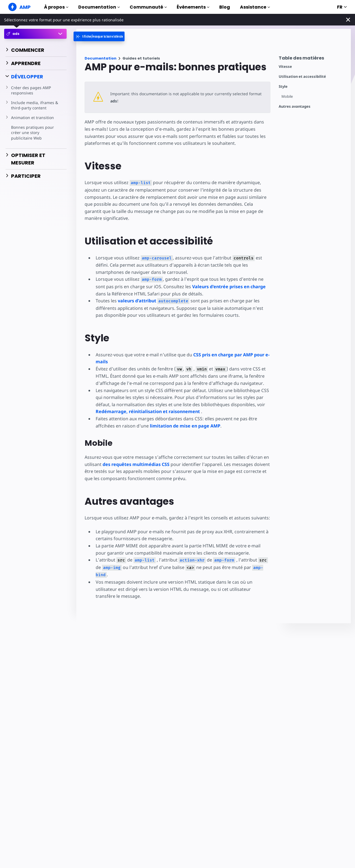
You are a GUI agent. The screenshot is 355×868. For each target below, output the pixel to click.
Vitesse (285, 67)
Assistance (255, 7)
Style (283, 87)
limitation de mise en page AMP (184, 426)
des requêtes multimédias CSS (136, 464)
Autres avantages (295, 106)
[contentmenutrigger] (312, 59)
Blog (225, 7)
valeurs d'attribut (153, 301)
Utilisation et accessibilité (302, 77)
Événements (193, 7)
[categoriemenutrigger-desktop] (112, 36)
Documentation (99, 7)
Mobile (287, 96)
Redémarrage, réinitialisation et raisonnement (148, 411)
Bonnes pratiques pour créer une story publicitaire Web (32, 133)
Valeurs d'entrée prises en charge (217, 287)
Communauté (148, 7)
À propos (56, 7)
